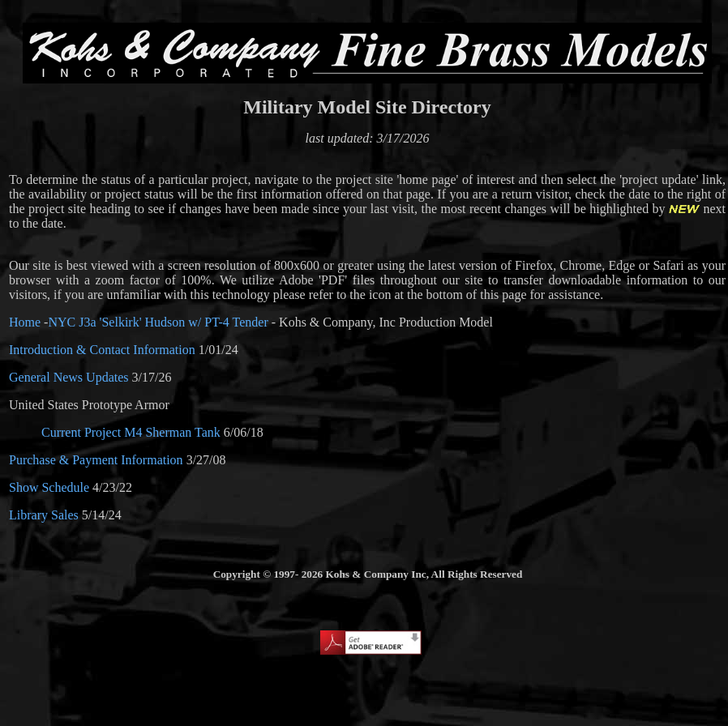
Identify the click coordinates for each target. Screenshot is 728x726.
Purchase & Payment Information (96, 460)
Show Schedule (49, 487)
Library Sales (44, 515)
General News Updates (69, 377)
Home (25, 322)
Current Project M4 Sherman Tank (131, 432)
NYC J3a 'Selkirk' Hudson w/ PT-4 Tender (158, 322)
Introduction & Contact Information (102, 350)
